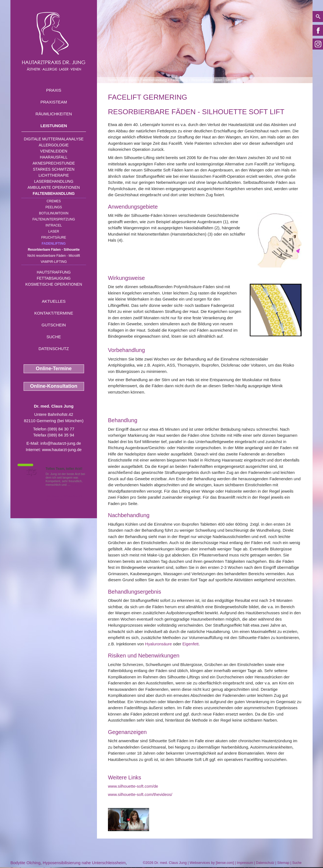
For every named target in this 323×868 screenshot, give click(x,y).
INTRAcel (54, 225)
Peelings (54, 207)
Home (112, 80)
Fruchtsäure (54, 238)
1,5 (31, 472)
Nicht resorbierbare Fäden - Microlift (54, 256)
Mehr (75, 485)
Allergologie (54, 145)
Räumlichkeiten (54, 114)
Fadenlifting (54, 244)
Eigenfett (190, 644)
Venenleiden (54, 151)
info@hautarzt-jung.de (61, 443)
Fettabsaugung (54, 278)
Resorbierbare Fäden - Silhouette (54, 250)
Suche (54, 337)
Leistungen (54, 126)
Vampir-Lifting (54, 262)
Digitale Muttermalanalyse (54, 139)
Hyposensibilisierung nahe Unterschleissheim (84, 863)
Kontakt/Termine (54, 313)
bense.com (225, 863)
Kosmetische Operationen (54, 284)
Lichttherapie (54, 175)
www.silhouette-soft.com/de (133, 786)
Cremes (54, 201)
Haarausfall (54, 157)
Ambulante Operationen (54, 187)
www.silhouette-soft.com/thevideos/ (140, 794)
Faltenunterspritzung (54, 219)
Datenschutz (54, 349)
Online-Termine (54, 369)
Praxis (54, 90)
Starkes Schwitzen (54, 169)
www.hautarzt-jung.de (62, 450)
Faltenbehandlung (54, 193)
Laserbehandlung (54, 181)
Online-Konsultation (54, 386)
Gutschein (54, 325)
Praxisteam (54, 102)
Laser (54, 231)
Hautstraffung (54, 272)
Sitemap (283, 863)
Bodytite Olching (25, 863)
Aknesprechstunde (54, 163)
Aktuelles (54, 301)
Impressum (245, 863)
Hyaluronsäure (158, 644)
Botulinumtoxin (54, 213)
